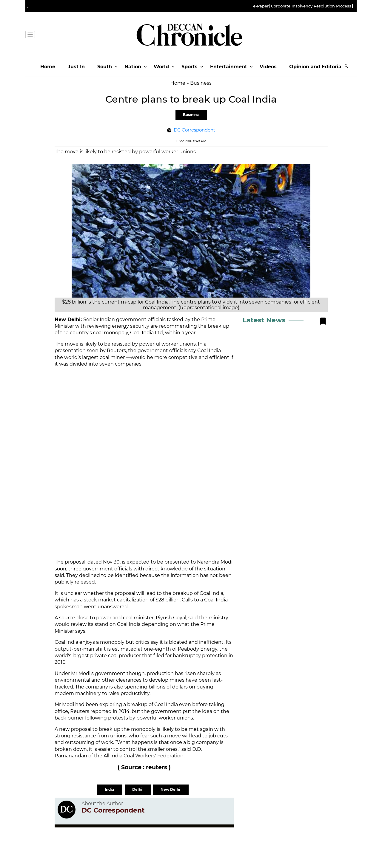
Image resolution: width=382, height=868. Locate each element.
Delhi (138, 789)
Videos (268, 67)
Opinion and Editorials (317, 67)
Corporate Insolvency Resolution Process (311, 6)
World (161, 67)
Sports (190, 67)
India (110, 789)
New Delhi (171, 789)
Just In (76, 67)
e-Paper (261, 6)
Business (191, 115)
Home (48, 67)
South (105, 67)
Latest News (264, 320)
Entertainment (229, 67)
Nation (133, 67)
